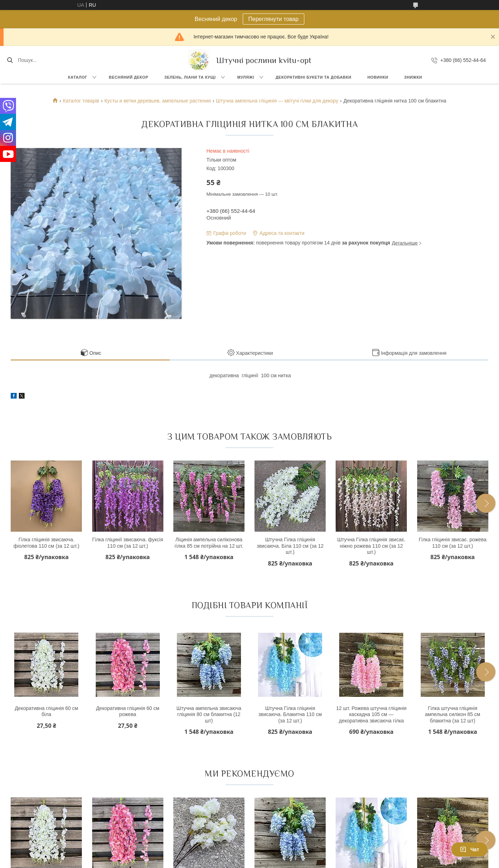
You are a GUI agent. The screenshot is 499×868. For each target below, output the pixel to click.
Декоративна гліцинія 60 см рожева (128, 711)
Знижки (413, 77)
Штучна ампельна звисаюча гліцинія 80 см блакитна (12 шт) (209, 714)
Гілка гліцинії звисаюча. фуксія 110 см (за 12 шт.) (128, 543)
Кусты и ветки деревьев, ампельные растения (157, 101)
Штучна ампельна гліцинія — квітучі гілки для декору (277, 101)
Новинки (378, 77)
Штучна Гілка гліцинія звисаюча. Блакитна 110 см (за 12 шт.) (290, 714)
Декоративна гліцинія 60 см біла (46, 711)
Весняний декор (129, 77)
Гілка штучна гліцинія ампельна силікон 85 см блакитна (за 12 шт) (453, 714)
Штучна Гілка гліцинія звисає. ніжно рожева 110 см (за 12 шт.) (371, 546)
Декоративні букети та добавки (313, 77)
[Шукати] (10, 60)
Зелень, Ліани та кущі (190, 77)
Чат (469, 849)
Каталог (78, 77)
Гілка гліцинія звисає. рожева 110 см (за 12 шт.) (452, 543)
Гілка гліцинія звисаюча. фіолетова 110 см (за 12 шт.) (46, 543)
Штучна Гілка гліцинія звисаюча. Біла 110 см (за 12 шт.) (290, 546)
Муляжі (245, 77)
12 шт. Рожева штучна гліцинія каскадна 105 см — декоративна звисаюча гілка (372, 714)
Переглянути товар (274, 19)
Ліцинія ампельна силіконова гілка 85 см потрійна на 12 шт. (209, 543)
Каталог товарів (81, 101)
